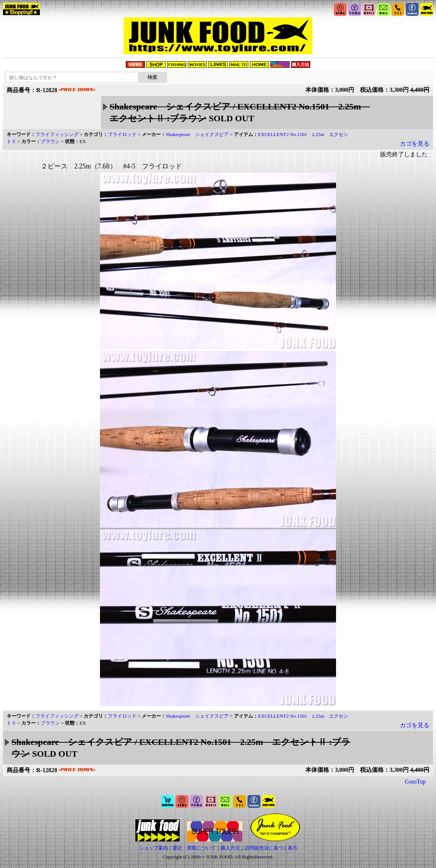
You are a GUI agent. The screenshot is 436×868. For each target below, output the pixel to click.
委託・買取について (194, 848)
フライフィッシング (57, 134)
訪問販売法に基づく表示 (271, 848)
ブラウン (50, 141)
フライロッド (122, 134)
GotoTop (415, 782)
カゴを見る (415, 144)
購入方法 (230, 848)
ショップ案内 (153, 848)
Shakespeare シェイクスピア (197, 134)
